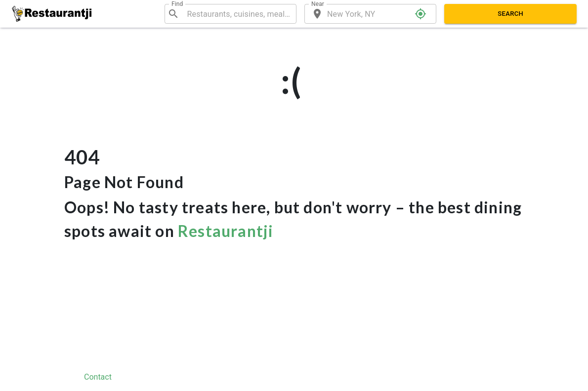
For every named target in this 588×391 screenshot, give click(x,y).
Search (510, 14)
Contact (98, 377)
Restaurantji (226, 231)
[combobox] (238, 14)
